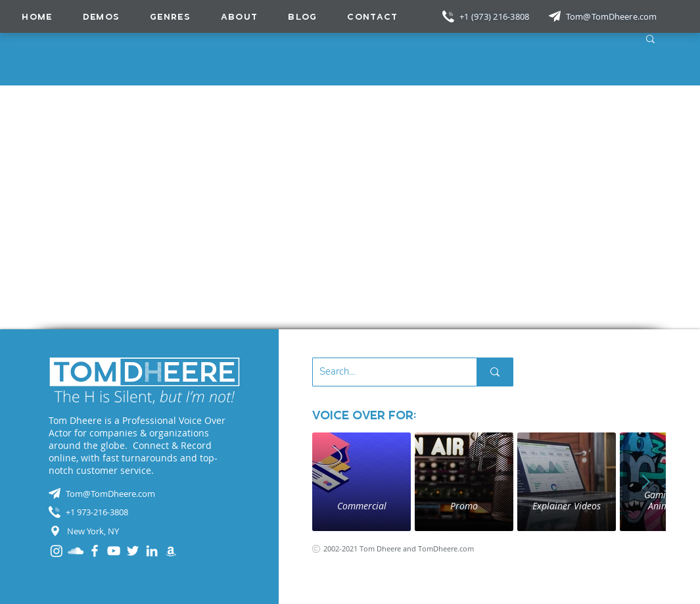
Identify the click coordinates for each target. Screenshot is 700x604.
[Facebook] (95, 551)
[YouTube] (114, 551)
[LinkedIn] (152, 551)
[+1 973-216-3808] (145, 512)
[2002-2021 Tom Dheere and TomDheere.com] (408, 548)
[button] (170, 16)
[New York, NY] (145, 531)
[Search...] (384, 372)
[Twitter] (133, 551)
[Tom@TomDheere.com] (613, 16)
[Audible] (171, 551)
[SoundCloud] (76, 551)
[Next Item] (646, 482)
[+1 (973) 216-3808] (496, 16)
